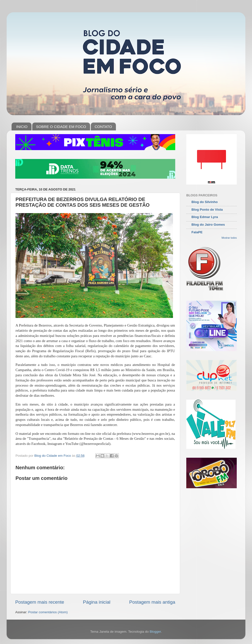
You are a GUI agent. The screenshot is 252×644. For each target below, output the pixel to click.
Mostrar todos (229, 238)
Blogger (155, 632)
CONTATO (103, 127)
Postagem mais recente (40, 602)
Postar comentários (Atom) (48, 612)
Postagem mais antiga (152, 602)
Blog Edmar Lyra (205, 217)
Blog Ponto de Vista (207, 210)
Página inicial (97, 602)
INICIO (22, 127)
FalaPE (197, 232)
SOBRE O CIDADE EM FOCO (61, 127)
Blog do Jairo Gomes (208, 225)
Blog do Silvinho (205, 202)
